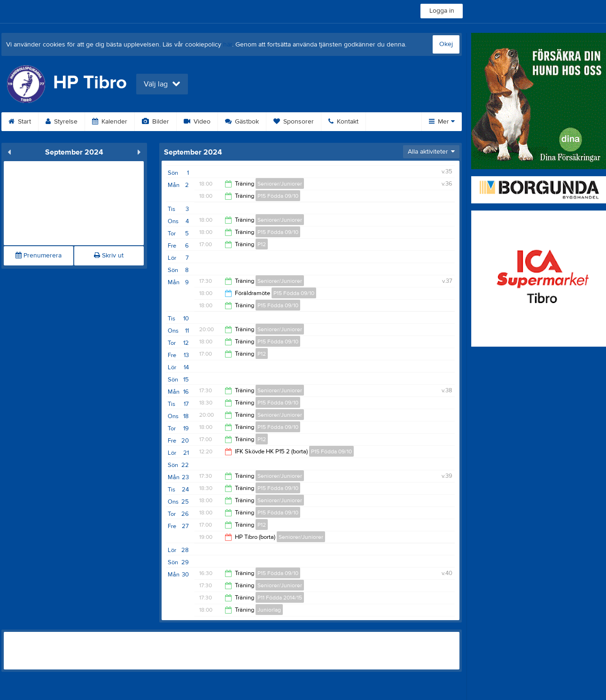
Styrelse (62, 122)
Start (20, 122)
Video (197, 122)
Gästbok (242, 122)
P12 (262, 244)
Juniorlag (269, 610)
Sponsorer (294, 122)
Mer (442, 122)
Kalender (110, 122)
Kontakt (343, 122)
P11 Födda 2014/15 (280, 598)
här (228, 45)
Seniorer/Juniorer (280, 184)
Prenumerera (39, 256)
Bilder (155, 122)
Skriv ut (109, 256)
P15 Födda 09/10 (278, 196)
